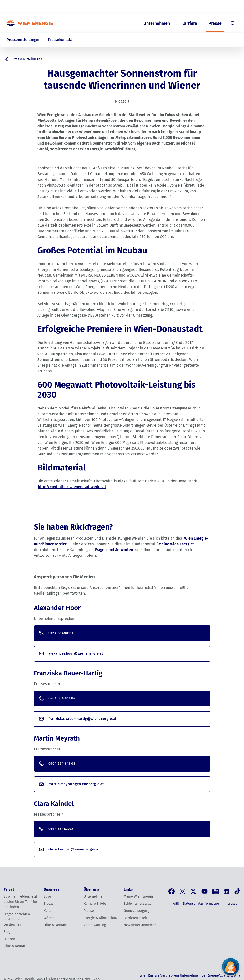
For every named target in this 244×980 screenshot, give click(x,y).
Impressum (232, 904)
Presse (215, 23)
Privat (148, 7)
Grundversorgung (137, 911)
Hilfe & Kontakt (15, 946)
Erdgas (49, 904)
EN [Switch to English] (213, 7)
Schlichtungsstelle (138, 904)
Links (128, 889)
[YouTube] (204, 891)
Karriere (189, 23)
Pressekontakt (60, 40)
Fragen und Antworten (114, 550)
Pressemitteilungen (23, 40)
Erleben (9, 939)
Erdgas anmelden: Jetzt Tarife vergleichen (17, 919)
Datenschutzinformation (201, 904)
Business (168, 7)
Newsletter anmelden (140, 925)
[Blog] (215, 891)
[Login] (230, 7)
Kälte (48, 911)
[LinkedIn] (226, 891)
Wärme (49, 918)
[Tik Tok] (237, 891)
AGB (176, 904)
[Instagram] (183, 891)
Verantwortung (95, 925)
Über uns (189, 7)
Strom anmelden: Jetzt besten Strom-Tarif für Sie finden (20, 902)
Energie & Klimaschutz (101, 918)
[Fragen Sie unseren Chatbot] (231, 967)
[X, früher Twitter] (193, 891)
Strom (48, 897)
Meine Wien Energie (176, 544)
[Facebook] (172, 891)
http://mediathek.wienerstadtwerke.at (72, 487)
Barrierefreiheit (135, 918)
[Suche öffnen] (233, 23)
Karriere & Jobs (95, 904)
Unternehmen (157, 23)
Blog (7, 932)
